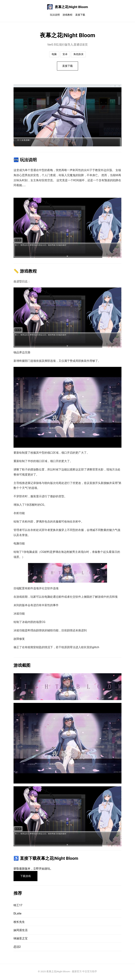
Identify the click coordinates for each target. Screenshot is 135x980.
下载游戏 (26, 877)
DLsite (17, 915)
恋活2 (17, 948)
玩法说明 (55, 15)
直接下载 (80, 15)
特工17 (18, 906)
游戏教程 (67, 15)
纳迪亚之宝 (21, 939)
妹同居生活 (21, 931)
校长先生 (19, 923)
